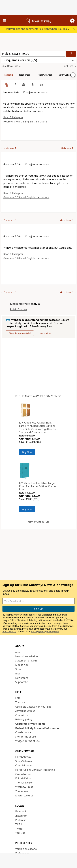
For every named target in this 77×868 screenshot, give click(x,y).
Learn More (45, 333)
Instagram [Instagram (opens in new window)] (21, 816)
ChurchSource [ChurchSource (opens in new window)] (23, 765)
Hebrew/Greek (45, 75)
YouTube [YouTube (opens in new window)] (20, 833)
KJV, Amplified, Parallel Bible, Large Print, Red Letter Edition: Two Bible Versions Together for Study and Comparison (38, 427)
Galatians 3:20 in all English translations (26, 258)
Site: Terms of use (26, 737)
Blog (18, 674)
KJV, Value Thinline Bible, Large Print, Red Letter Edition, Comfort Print (38, 486)
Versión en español (26, 849)
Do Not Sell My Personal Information (38, 728)
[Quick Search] (33, 54)
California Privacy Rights (30, 724)
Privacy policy (24, 719)
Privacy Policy (9, 631)
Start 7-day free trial (20, 333)
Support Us (22, 682)
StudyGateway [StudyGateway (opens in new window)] (24, 761)
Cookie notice (23, 732)
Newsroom (22, 678)
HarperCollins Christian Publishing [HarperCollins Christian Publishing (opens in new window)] (35, 770)
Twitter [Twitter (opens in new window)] (19, 829)
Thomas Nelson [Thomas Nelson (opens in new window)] (24, 783)
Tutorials (20, 702)
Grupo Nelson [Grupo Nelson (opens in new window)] (23, 774)
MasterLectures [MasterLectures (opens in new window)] (24, 796)
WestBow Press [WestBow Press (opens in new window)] (24, 787)
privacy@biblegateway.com (45, 631)
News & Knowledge (27, 656)
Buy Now (27, 452)
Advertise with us (25, 711)
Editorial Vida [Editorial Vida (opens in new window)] (23, 778)
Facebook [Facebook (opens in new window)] (21, 811)
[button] (72, 21)
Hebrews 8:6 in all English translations (25, 122)
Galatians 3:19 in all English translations (26, 197)
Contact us (21, 715)
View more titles (38, 522)
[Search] (71, 54)
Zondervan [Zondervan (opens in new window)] (22, 791)
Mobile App (22, 665)
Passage (8, 75)
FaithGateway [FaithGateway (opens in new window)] (23, 757)
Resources (25, 75)
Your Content (66, 75)
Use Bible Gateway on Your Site (33, 707)
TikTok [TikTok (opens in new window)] (19, 824)
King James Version (22, 304)
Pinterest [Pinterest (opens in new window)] (20, 820)
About (19, 652)
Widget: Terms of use (28, 741)
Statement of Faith (26, 661)
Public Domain (18, 309)
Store (18, 669)
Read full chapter (13, 117)
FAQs (18, 698)
